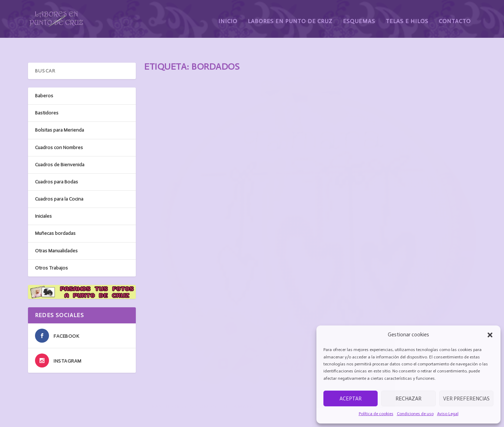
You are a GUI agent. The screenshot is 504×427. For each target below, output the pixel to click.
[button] (490, 335)
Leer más (166, 284)
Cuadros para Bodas (57, 166)
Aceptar (351, 399)
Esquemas (359, 17)
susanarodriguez (194, 248)
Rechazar (408, 399)
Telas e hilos (150, 404)
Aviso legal (284, 388)
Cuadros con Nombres (59, 132)
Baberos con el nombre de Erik (369, 275)
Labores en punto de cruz (164, 388)
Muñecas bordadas (55, 218)
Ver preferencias (466, 399)
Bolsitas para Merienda (59, 114)
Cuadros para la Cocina (59, 183)
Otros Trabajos (51, 252)
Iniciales (43, 200)
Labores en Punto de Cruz (290, 17)
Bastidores (247, 248)
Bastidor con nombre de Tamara (202, 237)
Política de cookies (376, 414)
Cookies (281, 404)
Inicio (228, 17)
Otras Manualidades (56, 235)
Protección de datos (294, 413)
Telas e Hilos (407, 17)
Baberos (416, 286)
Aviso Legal (448, 414)
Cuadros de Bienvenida (60, 149)
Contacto (455, 17)
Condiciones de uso (415, 414)
